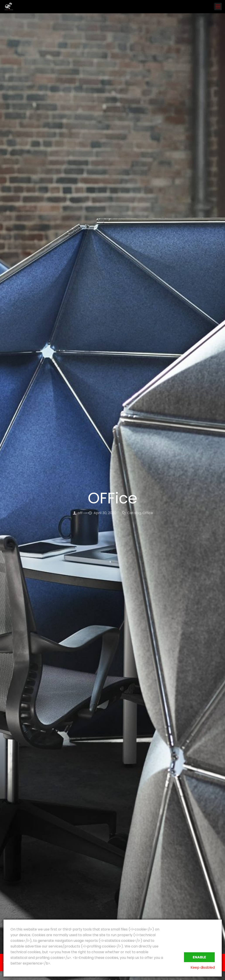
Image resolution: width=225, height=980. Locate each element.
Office (148, 513)
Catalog (134, 513)
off (80, 513)
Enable (199, 957)
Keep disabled (203, 967)
